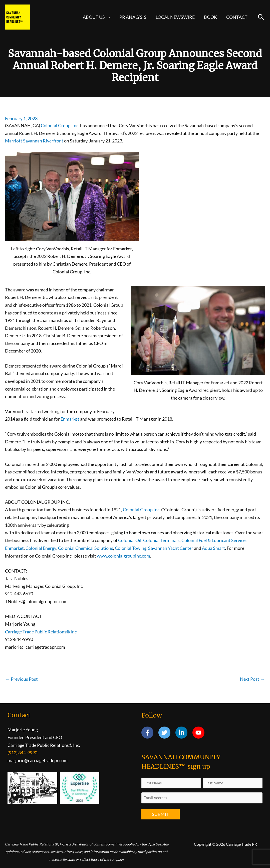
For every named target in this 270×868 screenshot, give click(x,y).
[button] (108, 17)
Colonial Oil (130, 540)
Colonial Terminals (161, 540)
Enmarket (70, 419)
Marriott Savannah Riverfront (34, 141)
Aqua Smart (213, 548)
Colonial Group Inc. (142, 509)
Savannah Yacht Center (170, 548)
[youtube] (199, 732)
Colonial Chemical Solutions (85, 548)
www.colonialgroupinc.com (123, 555)
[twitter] (167, 732)
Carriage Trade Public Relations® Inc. (41, 631)
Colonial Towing (130, 548)
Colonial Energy (41, 548)
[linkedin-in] (184, 732)
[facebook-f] (150, 732)
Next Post (252, 679)
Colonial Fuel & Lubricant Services (214, 540)
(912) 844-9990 (22, 752)
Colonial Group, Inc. (60, 125)
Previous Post (22, 679)
